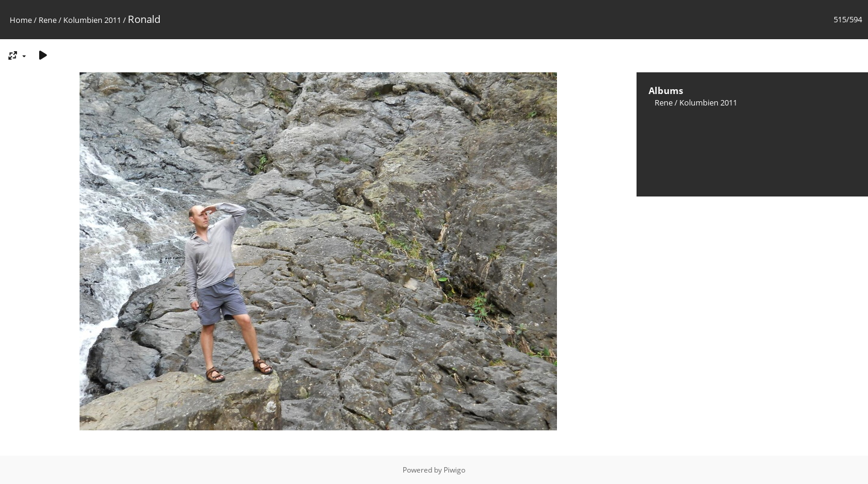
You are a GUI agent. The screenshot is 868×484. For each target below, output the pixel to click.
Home (21, 20)
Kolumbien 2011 (92, 20)
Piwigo (454, 470)
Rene (48, 20)
